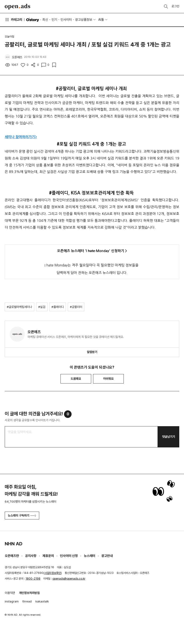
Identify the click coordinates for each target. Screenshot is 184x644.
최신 (45, 20)
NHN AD (14, 544)
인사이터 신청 (69, 556)
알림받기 (92, 352)
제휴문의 (48, 556)
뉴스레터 (90, 556)
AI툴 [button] (101, 20)
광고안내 (107, 556)
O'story (33, 20)
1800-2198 (33, 579)
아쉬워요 (108, 379)
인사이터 (66, 20)
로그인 (175, 6)
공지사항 (31, 556)
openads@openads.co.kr (69, 579)
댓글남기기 (169, 437)
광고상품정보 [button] (84, 20)
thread (27, 601)
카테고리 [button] (13, 20)
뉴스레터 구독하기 (22, 516)
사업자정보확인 (53, 573)
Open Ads (17, 7)
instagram (12, 601)
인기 (54, 20)
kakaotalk (42, 601)
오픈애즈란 (12, 556)
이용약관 (10, 593)
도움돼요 (76, 379)
